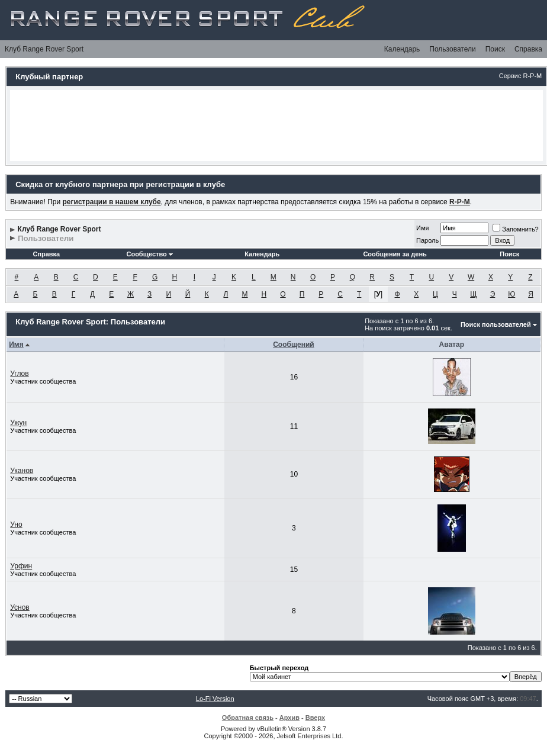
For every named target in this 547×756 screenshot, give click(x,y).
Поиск (495, 49)
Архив (289, 718)
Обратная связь (248, 718)
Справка (528, 49)
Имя (422, 228)
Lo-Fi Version (215, 699)
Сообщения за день (395, 254)
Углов (19, 374)
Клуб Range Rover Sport (44, 49)
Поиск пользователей (496, 324)
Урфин (21, 566)
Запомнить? (516, 229)
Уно (16, 525)
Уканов (22, 471)
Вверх (315, 718)
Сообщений (294, 345)
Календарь (402, 49)
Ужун (18, 423)
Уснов (20, 607)
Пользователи (452, 49)
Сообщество (149, 254)
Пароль (427, 240)
